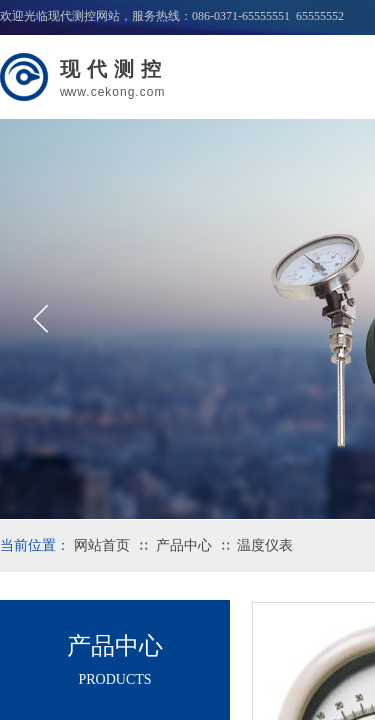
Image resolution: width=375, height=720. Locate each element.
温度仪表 (265, 545)
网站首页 (102, 545)
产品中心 (184, 545)
